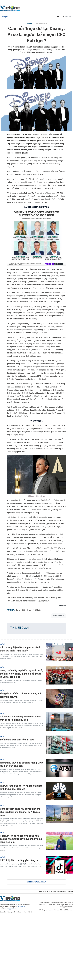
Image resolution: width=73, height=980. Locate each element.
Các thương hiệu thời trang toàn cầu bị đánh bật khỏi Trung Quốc (21, 649)
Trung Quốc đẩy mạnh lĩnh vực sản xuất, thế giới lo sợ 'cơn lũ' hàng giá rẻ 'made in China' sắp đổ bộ (21, 674)
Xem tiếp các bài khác (36, 882)
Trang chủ (5, 17)
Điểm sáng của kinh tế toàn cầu (17, 740)
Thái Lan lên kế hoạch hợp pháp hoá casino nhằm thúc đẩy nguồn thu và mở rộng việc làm (21, 839)
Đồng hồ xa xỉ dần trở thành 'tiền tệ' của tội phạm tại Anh (21, 695)
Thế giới (29, 24)
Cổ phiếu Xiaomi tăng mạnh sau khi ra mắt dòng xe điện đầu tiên (20, 718)
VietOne (10, 8)
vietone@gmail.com (10, 909)
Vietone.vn (51, 910)
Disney (18, 610)
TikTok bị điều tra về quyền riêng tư (19, 860)
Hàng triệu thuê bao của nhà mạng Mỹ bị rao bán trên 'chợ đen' (22, 764)
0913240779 (21, 907)
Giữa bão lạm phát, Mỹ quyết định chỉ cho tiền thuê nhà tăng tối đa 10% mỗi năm (20, 812)
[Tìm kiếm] (63, 17)
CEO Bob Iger (27, 610)
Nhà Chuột (37, 610)
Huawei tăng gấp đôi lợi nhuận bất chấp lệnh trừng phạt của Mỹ (21, 787)
